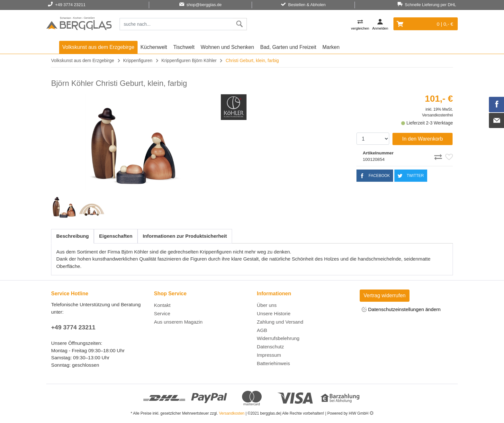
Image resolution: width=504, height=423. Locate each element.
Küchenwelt (154, 47)
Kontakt (162, 305)
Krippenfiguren (138, 60)
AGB (262, 330)
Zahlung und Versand (280, 322)
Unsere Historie (274, 313)
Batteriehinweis (273, 363)
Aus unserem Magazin (178, 322)
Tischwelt (184, 47)
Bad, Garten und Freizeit (288, 47)
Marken (331, 47)
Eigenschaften (116, 236)
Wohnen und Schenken (227, 47)
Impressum (269, 355)
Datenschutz (270, 347)
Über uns (267, 305)
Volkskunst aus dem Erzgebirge (98, 47)
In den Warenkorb (423, 139)
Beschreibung (72, 236)
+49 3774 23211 (73, 327)
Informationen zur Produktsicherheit (185, 236)
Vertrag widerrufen (385, 295)
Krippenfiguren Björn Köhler (189, 60)
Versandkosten (232, 413)
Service (162, 313)
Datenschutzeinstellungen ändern (401, 310)
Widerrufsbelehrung (278, 338)
